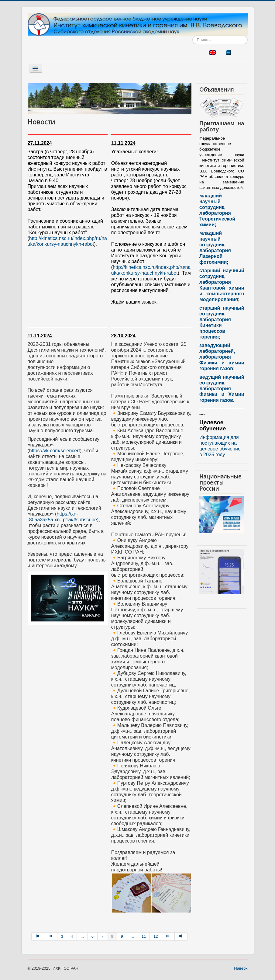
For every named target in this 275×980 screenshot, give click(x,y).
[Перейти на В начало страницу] (38, 937)
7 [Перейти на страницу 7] (102, 936)
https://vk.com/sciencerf (55, 451)
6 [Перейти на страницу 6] (93, 936)
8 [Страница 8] (112, 936)
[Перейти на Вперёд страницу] (168, 937)
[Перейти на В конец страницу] (181, 937)
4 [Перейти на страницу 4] (72, 936)
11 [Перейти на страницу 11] (144, 936)
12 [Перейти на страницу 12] (156, 936)
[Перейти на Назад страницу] (51, 937)
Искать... (192, 36)
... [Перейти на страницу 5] (82, 936)
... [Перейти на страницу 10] (132, 936)
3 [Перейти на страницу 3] (62, 936)
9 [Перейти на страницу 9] (122, 936)
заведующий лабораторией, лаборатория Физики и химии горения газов (222, 357)
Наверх (241, 968)
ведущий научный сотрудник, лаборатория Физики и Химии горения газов (222, 389)
